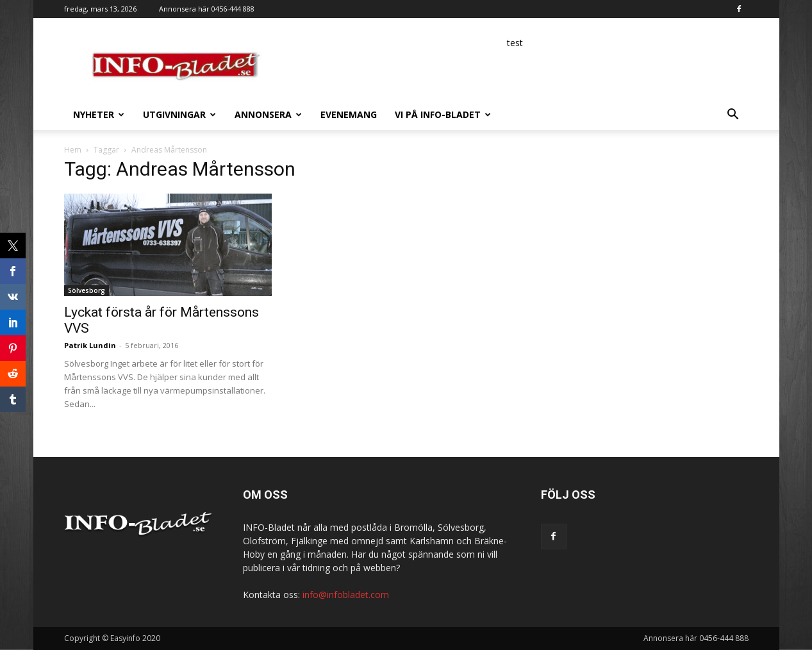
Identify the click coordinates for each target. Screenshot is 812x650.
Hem (73, 150)
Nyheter (99, 114)
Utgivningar (179, 114)
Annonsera (268, 114)
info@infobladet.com (346, 595)
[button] (733, 116)
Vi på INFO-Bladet (443, 114)
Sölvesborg (87, 290)
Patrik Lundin (90, 345)
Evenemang (349, 114)
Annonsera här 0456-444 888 (207, 9)
